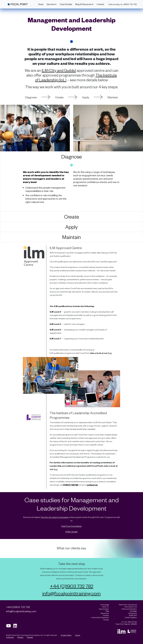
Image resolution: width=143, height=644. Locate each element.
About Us (105, 607)
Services (52, 4)
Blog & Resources (84, 4)
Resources (105, 613)
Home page (105, 605)
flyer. (110, 353)
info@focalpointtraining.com (71, 593)
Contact (100, 4)
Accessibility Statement (100, 617)
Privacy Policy (66, 635)
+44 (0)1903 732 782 (72, 586)
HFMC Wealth (71, 532)
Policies (20, 637)
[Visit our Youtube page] (10, 626)
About (41, 4)
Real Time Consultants (71, 526)
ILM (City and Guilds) (59, 70)
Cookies (30, 637)
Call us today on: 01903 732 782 (123, 4)
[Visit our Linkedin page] (16, 626)
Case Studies (66, 4)
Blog (107, 611)
